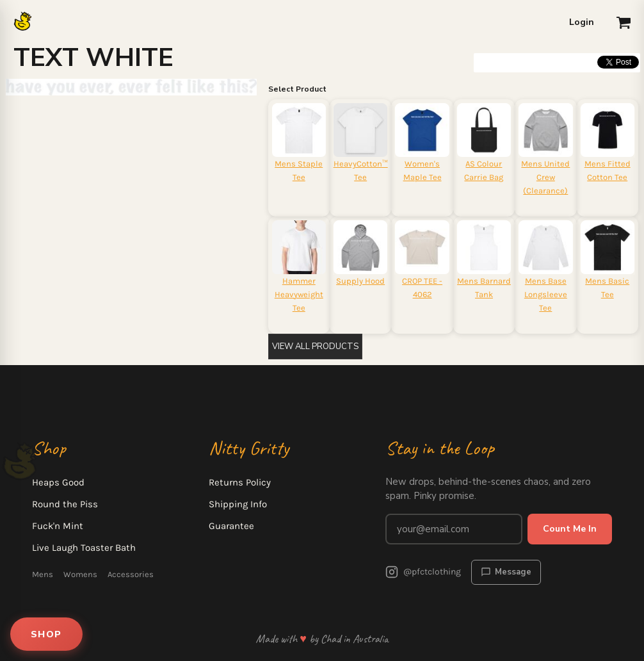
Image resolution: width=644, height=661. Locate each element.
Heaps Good (58, 482)
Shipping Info (238, 504)
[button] (624, 22)
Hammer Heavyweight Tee (299, 294)
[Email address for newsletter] (454, 529)
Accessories (131, 574)
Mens (43, 574)
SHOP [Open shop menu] (46, 634)
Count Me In (570, 529)
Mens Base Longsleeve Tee (546, 294)
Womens (80, 574)
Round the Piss (65, 504)
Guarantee (231, 526)
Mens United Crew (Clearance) (545, 177)
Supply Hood (360, 281)
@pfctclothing (423, 572)
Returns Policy (240, 482)
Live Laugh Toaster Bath (84, 548)
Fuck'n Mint (58, 526)
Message (506, 572)
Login (582, 22)
